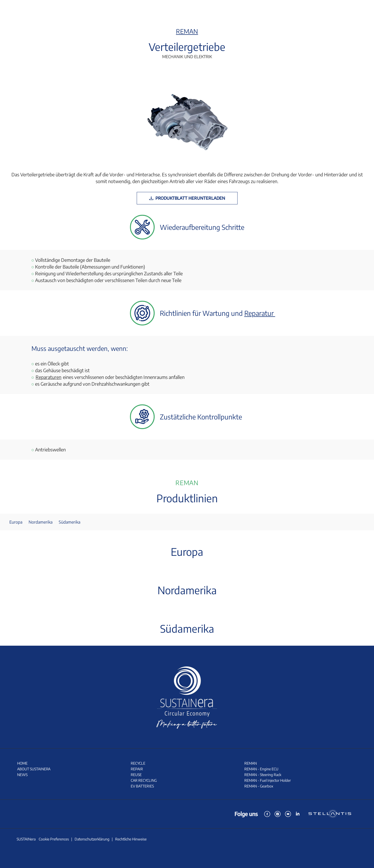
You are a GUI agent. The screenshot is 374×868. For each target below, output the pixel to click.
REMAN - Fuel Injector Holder (268, 780)
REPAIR (137, 769)
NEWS (22, 775)
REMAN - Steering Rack (263, 775)
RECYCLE (138, 763)
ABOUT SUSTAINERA (34, 769)
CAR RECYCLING (144, 780)
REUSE (136, 775)
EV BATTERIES (142, 786)
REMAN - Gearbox (259, 786)
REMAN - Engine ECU (261, 769)
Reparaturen (48, 377)
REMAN (187, 31)
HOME (22, 763)
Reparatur (260, 313)
